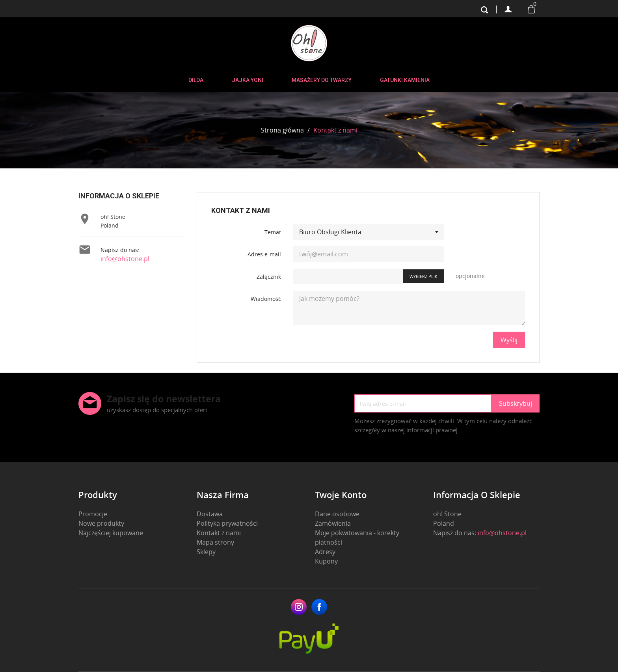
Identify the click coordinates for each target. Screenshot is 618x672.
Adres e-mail (264, 254)
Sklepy (206, 552)
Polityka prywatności (227, 523)
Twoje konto (341, 495)
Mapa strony (215, 542)
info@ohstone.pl (125, 259)
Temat (273, 232)
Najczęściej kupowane (111, 533)
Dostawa (210, 514)
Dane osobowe (337, 514)
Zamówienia (333, 523)
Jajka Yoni (248, 80)
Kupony (326, 561)
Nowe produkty (101, 523)
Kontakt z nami (219, 533)
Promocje (93, 514)
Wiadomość (266, 299)
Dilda (196, 80)
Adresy (325, 552)
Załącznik (269, 277)
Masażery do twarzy (322, 80)
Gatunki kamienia (405, 80)
